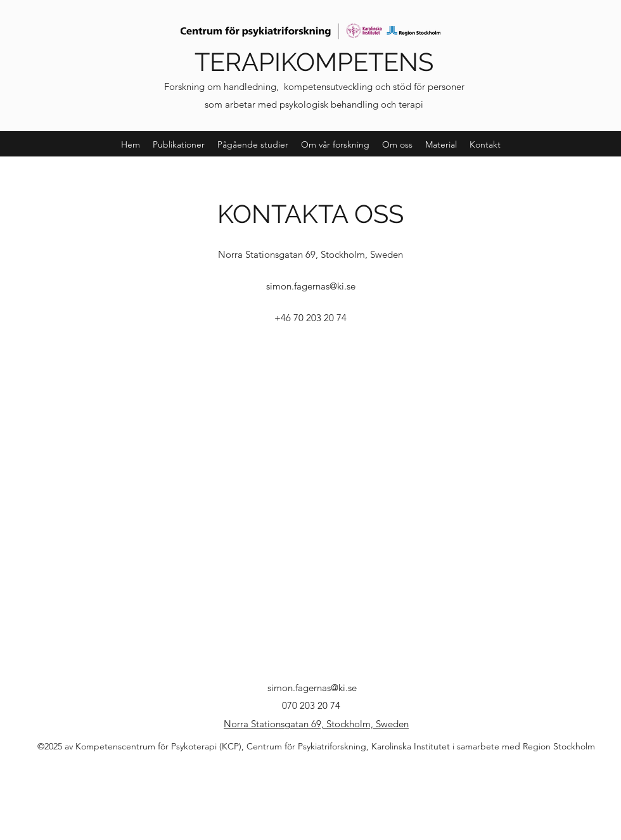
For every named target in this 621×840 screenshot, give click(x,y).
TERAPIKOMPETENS (314, 62)
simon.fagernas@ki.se (311, 286)
